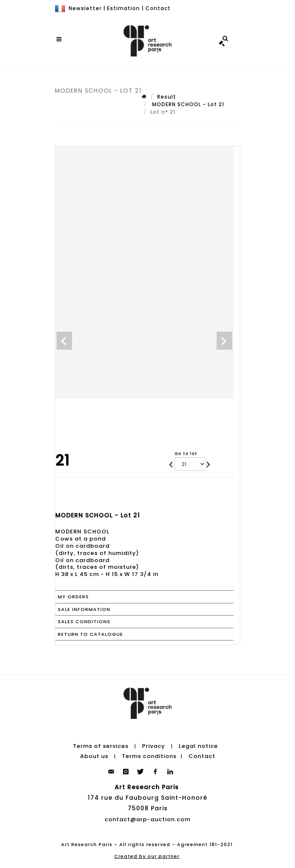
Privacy (154, 746)
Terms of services (101, 746)
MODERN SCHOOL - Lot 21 (187, 104)
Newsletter (85, 8)
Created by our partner (147, 856)
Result (167, 97)
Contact (158, 8)
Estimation (123, 8)
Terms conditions (149, 756)
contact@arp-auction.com (147, 819)
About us (94, 756)
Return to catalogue (90, 634)
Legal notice (198, 746)
